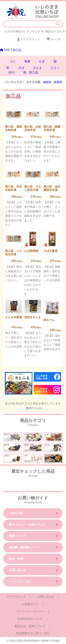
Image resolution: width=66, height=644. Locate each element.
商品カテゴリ (55, 31)
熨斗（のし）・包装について (27, 525)
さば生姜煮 (51, 251)
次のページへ (34, 408)
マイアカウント (29, 39)
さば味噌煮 (31, 251)
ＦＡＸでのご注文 (20, 582)
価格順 (47, 82)
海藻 (27, 61)
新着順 (58, 82)
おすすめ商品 (15, 31)
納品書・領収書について (24, 547)
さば (21, 68)
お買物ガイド (30, 604)
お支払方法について (30, 619)
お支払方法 (16, 513)
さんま (37, 68)
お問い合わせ (17, 570)
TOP (5, 50)
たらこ (55, 68)
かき (42, 61)
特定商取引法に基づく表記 (33, 633)
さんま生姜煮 (14, 317)
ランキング (35, 31)
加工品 (17, 50)
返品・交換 (16, 559)
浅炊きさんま (33, 317)
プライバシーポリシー (30, 611)
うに (12, 61)
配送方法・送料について (30, 626)
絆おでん (49, 320)
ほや (11, 72)
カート (53, 39)
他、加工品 (31, 72)
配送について (17, 536)
